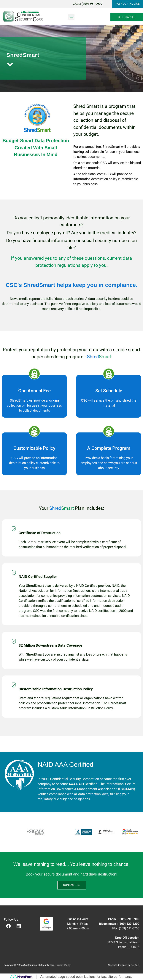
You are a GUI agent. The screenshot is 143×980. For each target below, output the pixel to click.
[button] (71, 17)
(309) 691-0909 (91, 4)
